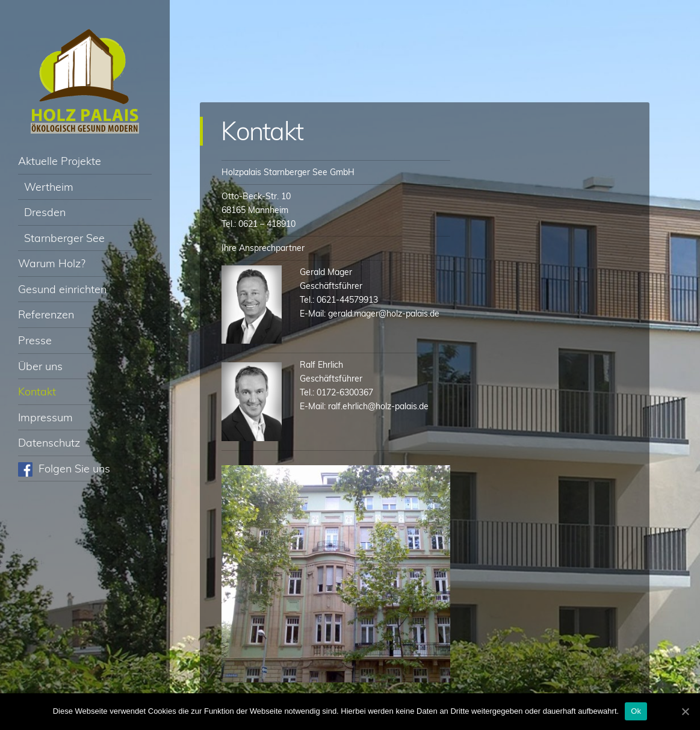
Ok (636, 711)
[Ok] (685, 711)
